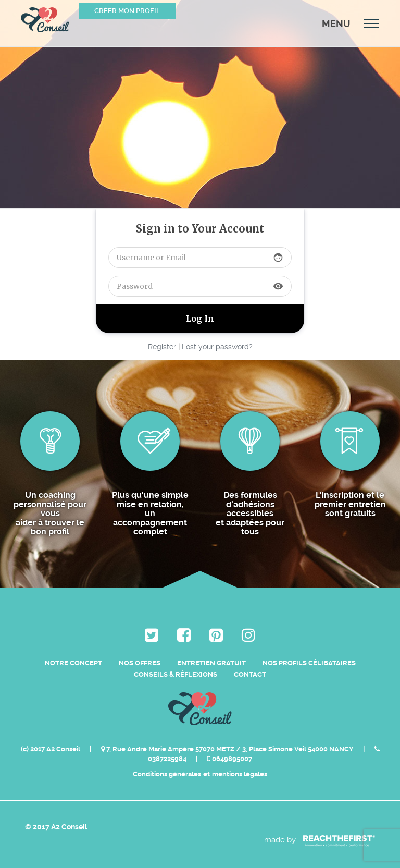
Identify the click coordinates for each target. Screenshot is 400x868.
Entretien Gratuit (211, 663)
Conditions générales (167, 774)
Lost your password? (217, 347)
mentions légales (240, 774)
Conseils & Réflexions (176, 674)
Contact (250, 674)
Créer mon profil (127, 11)
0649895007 (230, 759)
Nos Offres (140, 663)
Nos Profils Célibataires (309, 663)
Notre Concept (73, 663)
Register (162, 347)
